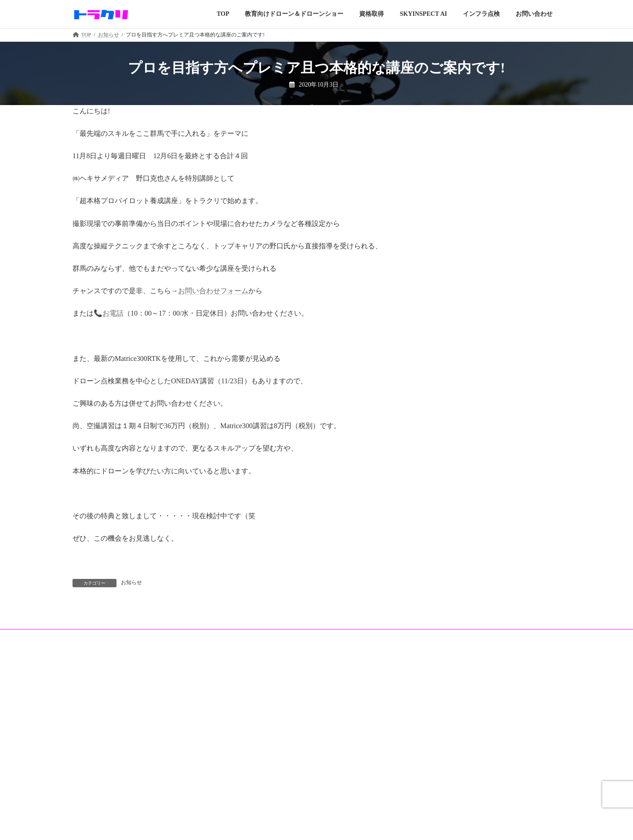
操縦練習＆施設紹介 (269, 802)
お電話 (113, 313)
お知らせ (131, 582)
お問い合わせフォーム (213, 291)
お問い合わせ (428, 788)
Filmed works (92, 786)
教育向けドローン (99, 771)
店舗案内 (255, 787)
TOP (83, 756)
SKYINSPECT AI (264, 756)
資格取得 (88, 801)
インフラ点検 (261, 771)
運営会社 (422, 757)
